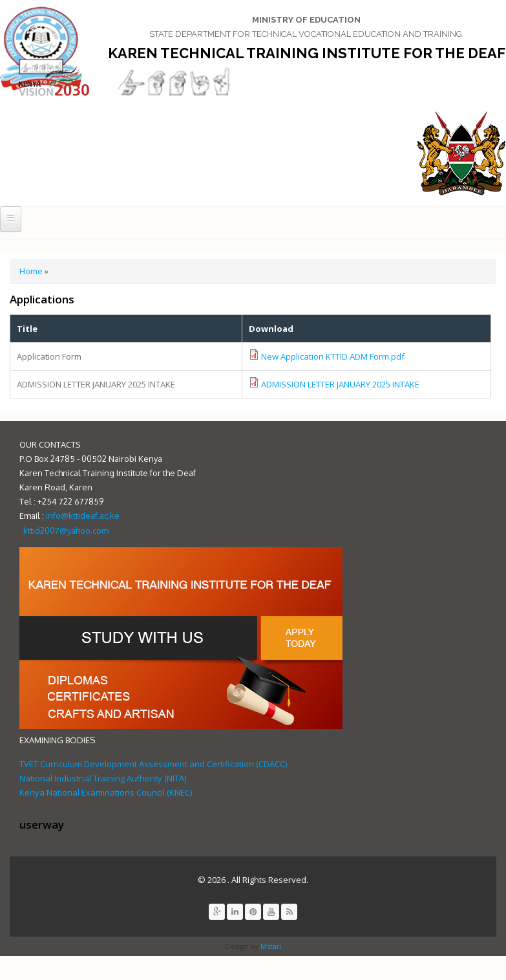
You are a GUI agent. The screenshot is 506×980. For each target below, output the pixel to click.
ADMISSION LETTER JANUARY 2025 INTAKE (340, 384)
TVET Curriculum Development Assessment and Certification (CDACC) (153, 764)
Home (31, 271)
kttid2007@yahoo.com (66, 530)
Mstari (270, 946)
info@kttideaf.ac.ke (83, 516)
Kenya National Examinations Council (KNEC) (106, 792)
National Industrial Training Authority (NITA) (103, 778)
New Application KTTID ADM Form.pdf (333, 356)
